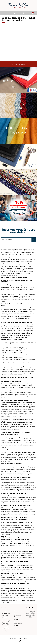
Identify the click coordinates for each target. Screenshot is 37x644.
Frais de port (5, 631)
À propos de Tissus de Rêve (6, 624)
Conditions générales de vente (6, 617)
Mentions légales (7, 621)
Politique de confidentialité (6, 628)
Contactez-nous (6, 613)
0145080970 (18, 619)
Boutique (5, 611)
